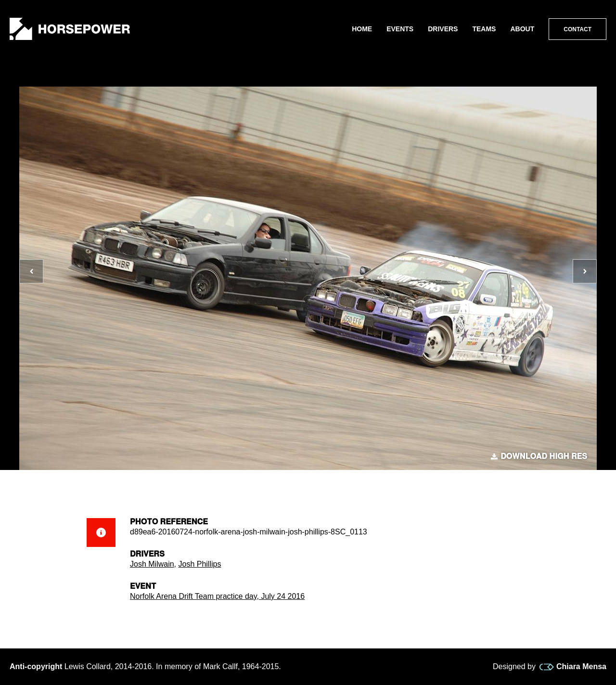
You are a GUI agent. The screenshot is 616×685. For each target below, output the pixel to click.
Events (400, 29)
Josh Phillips (199, 564)
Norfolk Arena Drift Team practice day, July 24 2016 (217, 596)
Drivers (443, 29)
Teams (484, 29)
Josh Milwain (152, 564)
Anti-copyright (36, 666)
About (522, 29)
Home (362, 29)
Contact (577, 29)
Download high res (539, 457)
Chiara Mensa (573, 667)
